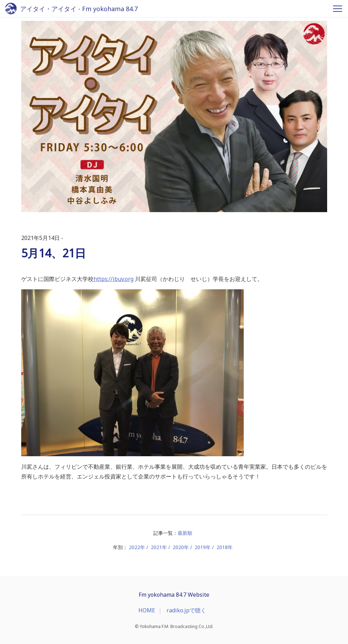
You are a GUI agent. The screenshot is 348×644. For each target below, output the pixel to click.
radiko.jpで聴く (186, 610)
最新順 (185, 533)
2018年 (225, 547)
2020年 (181, 547)
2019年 (203, 547)
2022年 (137, 547)
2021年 (159, 547)
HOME (147, 610)
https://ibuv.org (114, 279)
